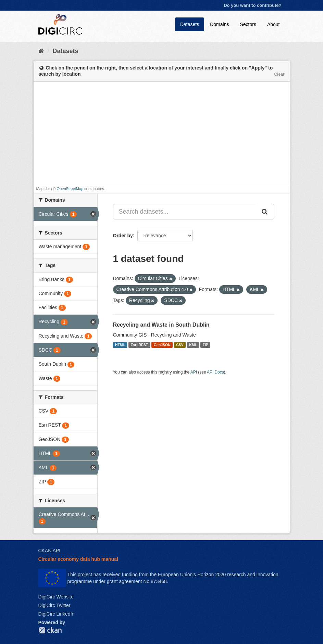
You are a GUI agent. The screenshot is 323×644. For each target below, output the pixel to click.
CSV (180, 345)
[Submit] (265, 212)
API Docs (215, 372)
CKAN (50, 630)
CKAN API (49, 551)
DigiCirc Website (56, 597)
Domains (219, 24)
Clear (279, 74)
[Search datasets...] (185, 212)
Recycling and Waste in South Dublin (161, 325)
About (274, 24)
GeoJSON (162, 345)
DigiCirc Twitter (54, 605)
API (194, 372)
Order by (123, 236)
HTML (120, 345)
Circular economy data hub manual (78, 559)
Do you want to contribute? (252, 5)
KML (193, 345)
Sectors (248, 24)
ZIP (206, 345)
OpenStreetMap (70, 189)
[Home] (41, 51)
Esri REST (139, 345)
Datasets (190, 24)
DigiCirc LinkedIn (57, 614)
